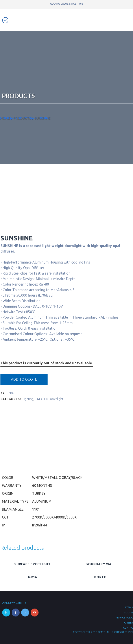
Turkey (39, 493)
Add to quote (24, 379)
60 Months (42, 485)
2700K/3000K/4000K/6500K (54, 517)
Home (5, 118)
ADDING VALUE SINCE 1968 (67, 4)
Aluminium (42, 501)
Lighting (28, 399)
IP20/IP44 (40, 525)
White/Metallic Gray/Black (57, 478)
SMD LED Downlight (49, 399)
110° (36, 509)
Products (22, 118)
